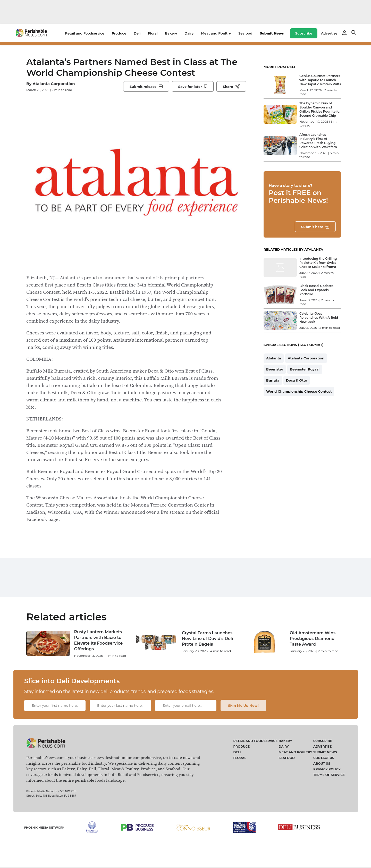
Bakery (171, 33)
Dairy (189, 33)
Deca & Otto (297, 380)
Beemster (275, 369)
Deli (137, 33)
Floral (153, 33)
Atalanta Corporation (54, 84)
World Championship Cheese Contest (299, 391)
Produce (119, 33)
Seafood (245, 33)
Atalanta (274, 358)
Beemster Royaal (305, 369)
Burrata (273, 380)
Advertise (329, 33)
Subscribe (304, 33)
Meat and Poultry (216, 33)
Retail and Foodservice (85, 33)
